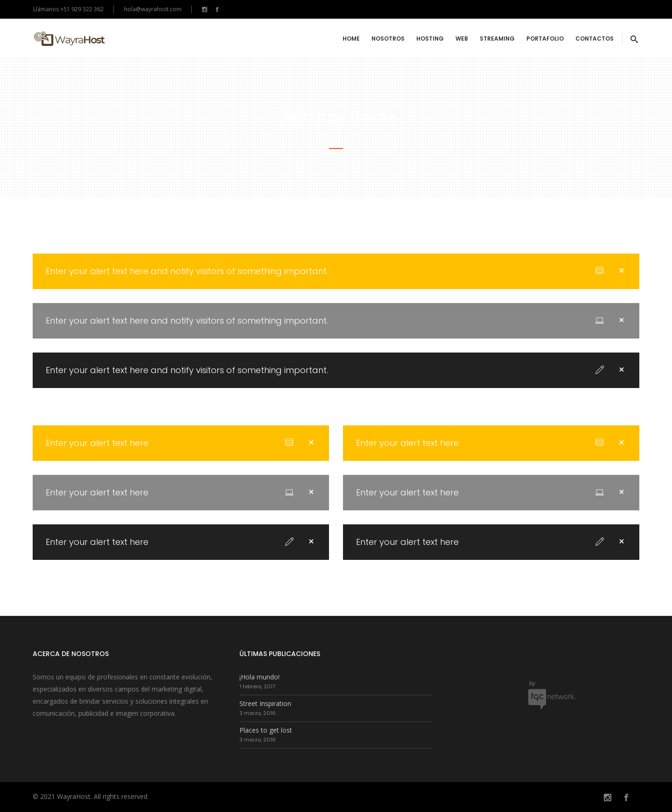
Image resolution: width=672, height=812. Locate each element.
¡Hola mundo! (259, 677)
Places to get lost (266, 730)
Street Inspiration (265, 703)
